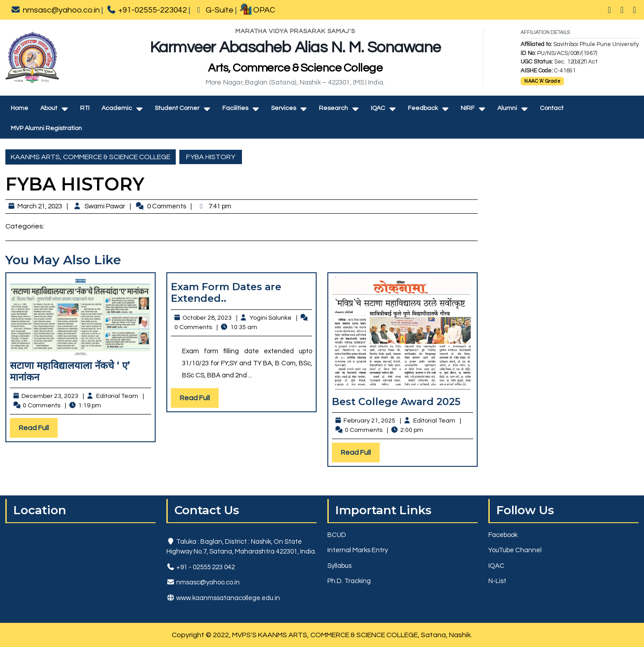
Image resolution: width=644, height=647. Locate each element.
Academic (117, 108)
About (49, 108)
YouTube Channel (515, 550)
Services (284, 108)
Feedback (423, 108)
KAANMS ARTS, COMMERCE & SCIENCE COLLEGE (91, 157)
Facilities (235, 108)
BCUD (337, 535)
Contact (552, 108)
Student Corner (177, 108)
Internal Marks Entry (358, 550)
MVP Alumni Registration (46, 128)
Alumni (507, 108)
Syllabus (339, 566)
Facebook (503, 535)
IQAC (378, 108)
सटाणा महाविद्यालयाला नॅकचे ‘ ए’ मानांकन (70, 371)
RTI (85, 108)
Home (19, 108)
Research (333, 108)
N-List (497, 581)
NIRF (468, 108)
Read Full (38, 430)
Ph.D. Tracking (349, 581)
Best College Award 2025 (396, 402)
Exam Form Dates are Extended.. (226, 293)
